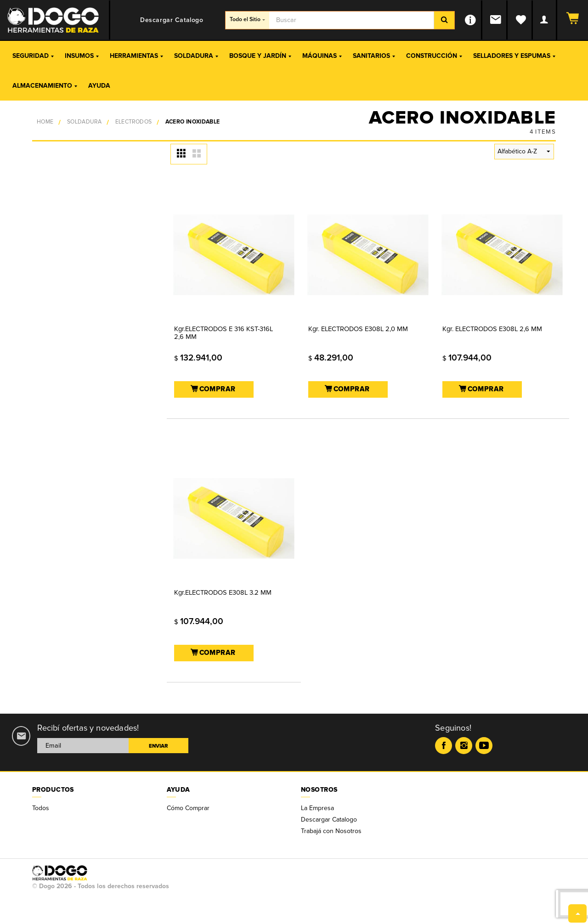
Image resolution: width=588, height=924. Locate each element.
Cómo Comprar (188, 808)
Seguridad (33, 56)
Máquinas (322, 56)
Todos (41, 808)
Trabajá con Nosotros (331, 831)
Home (45, 122)
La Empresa (317, 808)
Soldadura (196, 56)
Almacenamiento (45, 86)
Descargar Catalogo (329, 820)
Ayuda (99, 86)
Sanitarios (374, 56)
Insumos (82, 56)
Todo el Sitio (247, 20)
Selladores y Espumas (514, 56)
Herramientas (136, 56)
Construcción (434, 56)
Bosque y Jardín (260, 56)
